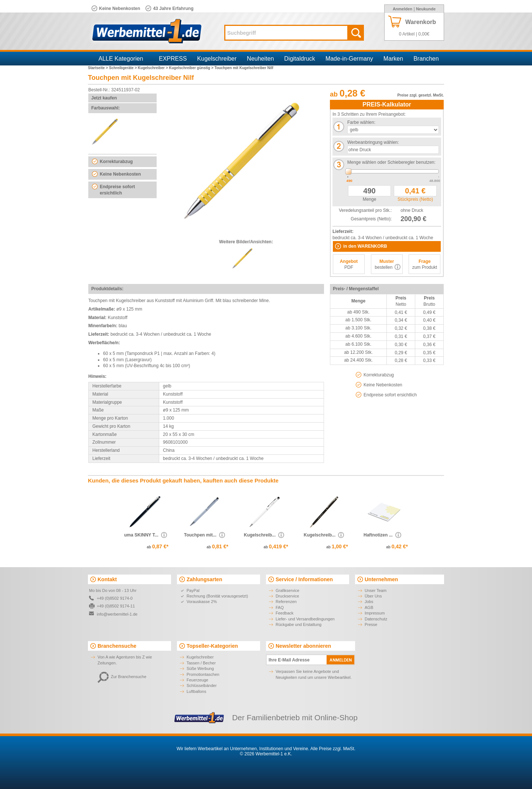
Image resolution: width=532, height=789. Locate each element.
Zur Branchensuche (122, 677)
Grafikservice (287, 590)
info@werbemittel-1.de (117, 614)
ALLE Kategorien (121, 59)
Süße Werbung (200, 668)
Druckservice (287, 596)
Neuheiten (260, 59)
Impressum (375, 613)
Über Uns (373, 596)
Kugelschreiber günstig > (192, 68)
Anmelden (403, 9)
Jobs (369, 602)
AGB (369, 607)
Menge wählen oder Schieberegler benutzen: (391, 162)
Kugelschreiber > (153, 68)
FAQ (280, 607)
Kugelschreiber (217, 59)
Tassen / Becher (201, 663)
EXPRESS (173, 59)
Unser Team (376, 590)
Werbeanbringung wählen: (373, 142)
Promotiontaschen (203, 674)
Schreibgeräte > (123, 68)
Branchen (426, 59)
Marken (393, 59)
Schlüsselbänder (202, 685)
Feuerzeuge (197, 680)
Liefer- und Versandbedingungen (305, 619)
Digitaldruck (300, 59)
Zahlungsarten (204, 579)
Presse (371, 624)
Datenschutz (376, 619)
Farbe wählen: (361, 122)
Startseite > (98, 68)
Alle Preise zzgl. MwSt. (333, 749)
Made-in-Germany (349, 59)
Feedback (284, 613)
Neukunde (426, 9)
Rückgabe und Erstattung (299, 624)
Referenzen (286, 602)
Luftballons (196, 691)
